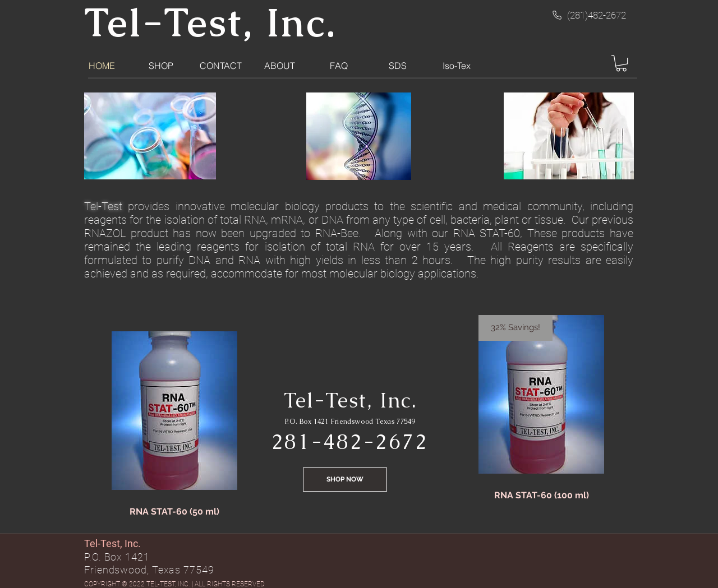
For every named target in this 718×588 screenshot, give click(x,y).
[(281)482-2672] (588, 15)
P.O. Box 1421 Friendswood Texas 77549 (350, 422)
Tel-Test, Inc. (350, 400)
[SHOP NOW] (345, 480)
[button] (621, 63)
